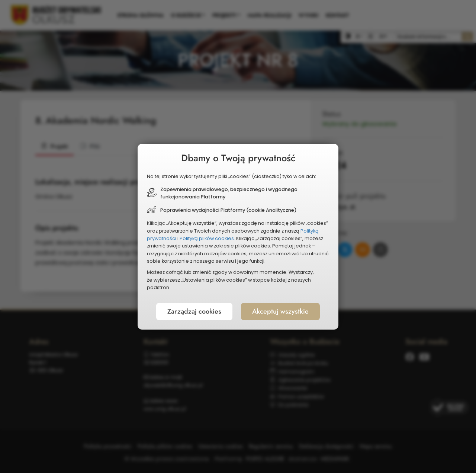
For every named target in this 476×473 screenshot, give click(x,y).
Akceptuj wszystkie (280, 311)
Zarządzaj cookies (194, 311)
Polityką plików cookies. (207, 238)
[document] (238, 237)
